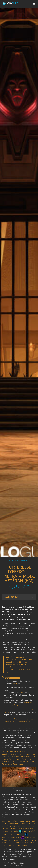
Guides (13, 561)
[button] (34, 4)
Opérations (23, 561)
